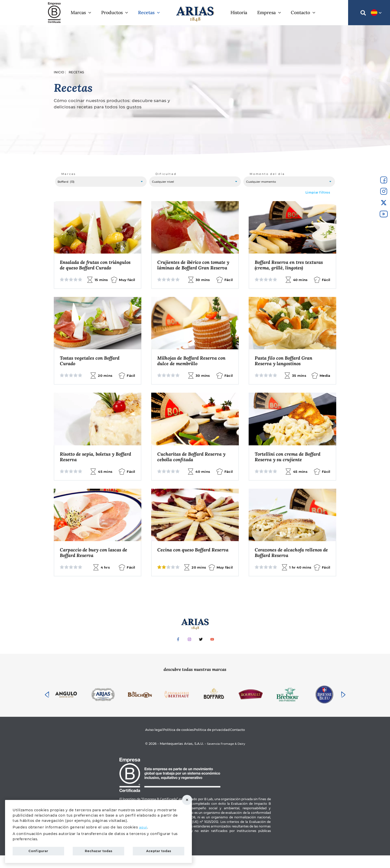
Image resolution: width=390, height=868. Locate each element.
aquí (143, 825)
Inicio (59, 72)
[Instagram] (189, 651)
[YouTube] (212, 651)
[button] (83, 13)
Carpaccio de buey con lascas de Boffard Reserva (96, 565)
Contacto (247, 742)
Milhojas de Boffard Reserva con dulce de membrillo (194, 371)
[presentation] (47, 707)
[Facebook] (178, 651)
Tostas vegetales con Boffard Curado (92, 371)
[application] (91, 13)
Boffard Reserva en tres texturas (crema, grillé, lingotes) (292, 268)
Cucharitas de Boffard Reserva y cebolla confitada (194, 468)
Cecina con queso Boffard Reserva (186, 565)
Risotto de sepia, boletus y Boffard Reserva (89, 468)
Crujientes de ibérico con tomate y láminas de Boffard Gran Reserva (194, 271)
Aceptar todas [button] (159, 850)
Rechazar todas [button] (191, 799)
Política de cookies (175, 742)
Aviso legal (145, 742)
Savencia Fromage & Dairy (226, 756)
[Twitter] (201, 651)
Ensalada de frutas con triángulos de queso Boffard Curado (91, 271)
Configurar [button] (38, 850)
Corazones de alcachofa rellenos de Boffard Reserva (291, 565)
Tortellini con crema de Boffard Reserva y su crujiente (290, 468)
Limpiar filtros (318, 195)
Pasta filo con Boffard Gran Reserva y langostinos (286, 371)
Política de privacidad (215, 742)
